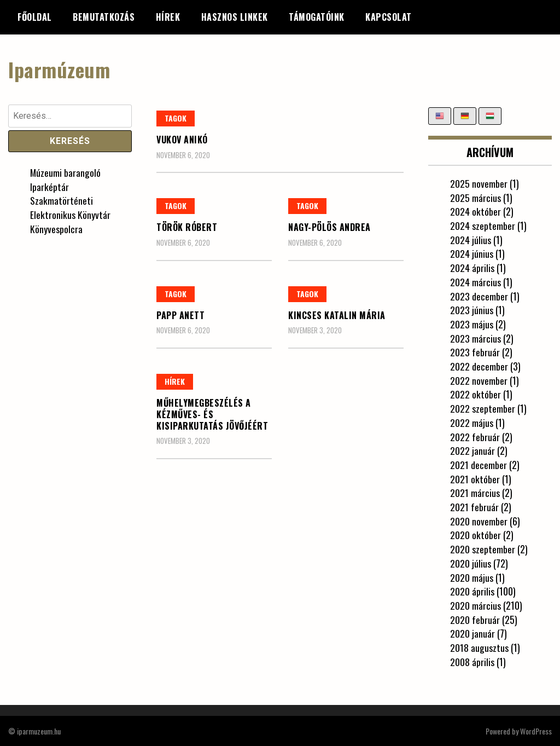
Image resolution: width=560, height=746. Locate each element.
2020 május (472, 577)
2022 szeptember (483, 408)
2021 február (474, 507)
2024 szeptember (483, 225)
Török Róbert (187, 227)
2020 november (479, 521)
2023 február (475, 352)
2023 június (472, 310)
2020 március (476, 605)
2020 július (471, 563)
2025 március (476, 197)
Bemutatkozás (104, 17)
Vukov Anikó (182, 140)
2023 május (472, 324)
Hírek (168, 17)
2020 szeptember (483, 549)
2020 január (472, 633)
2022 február (475, 436)
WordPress (536, 730)
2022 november (479, 380)
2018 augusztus (479, 647)
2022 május (472, 423)
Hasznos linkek (235, 17)
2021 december (479, 465)
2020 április (472, 591)
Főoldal (35, 17)
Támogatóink (317, 17)
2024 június (472, 253)
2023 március (476, 338)
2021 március (475, 493)
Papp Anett (180, 315)
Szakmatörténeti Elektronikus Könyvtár (70, 207)
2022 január (472, 450)
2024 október (476, 211)
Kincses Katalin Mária (337, 315)
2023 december (479, 296)
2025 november (479, 183)
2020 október (476, 535)
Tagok (176, 118)
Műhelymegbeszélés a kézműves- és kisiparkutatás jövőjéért (212, 414)
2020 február (475, 619)
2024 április (472, 268)
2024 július (471, 240)
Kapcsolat (389, 17)
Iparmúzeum (59, 69)
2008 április (472, 662)
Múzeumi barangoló (66, 172)
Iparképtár (49, 186)
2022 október (476, 394)
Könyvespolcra (56, 229)
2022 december (479, 366)
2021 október (475, 478)
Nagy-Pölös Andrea (329, 227)
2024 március (476, 282)
